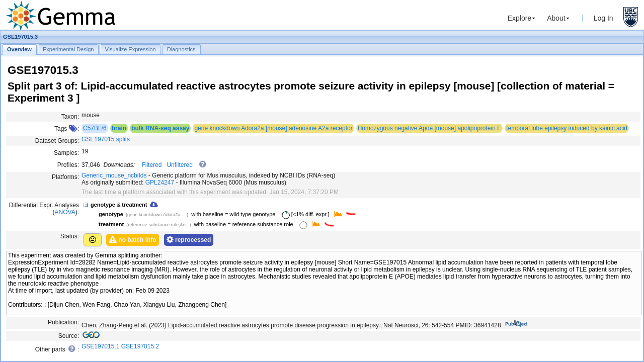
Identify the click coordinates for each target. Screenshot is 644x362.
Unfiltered (179, 165)
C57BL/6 (95, 128)
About (556, 18)
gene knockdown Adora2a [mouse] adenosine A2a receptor (273, 128)
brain (119, 128)
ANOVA (65, 212)
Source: (69, 336)
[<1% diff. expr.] (304, 214)
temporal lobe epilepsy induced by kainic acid (567, 128)
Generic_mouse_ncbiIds (114, 175)
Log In (603, 18)
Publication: (63, 322)
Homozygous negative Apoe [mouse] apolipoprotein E (430, 128)
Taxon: (70, 117)
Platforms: (65, 177)
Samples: (66, 153)
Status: (70, 236)
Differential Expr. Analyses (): (44, 209)
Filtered (151, 165)
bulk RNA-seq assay (160, 128)
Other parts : (57, 349)
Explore (519, 18)
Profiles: (68, 165)
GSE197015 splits (106, 139)
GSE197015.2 (140, 346)
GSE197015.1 (100, 346)
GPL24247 (160, 183)
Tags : (67, 129)
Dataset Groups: (57, 141)
